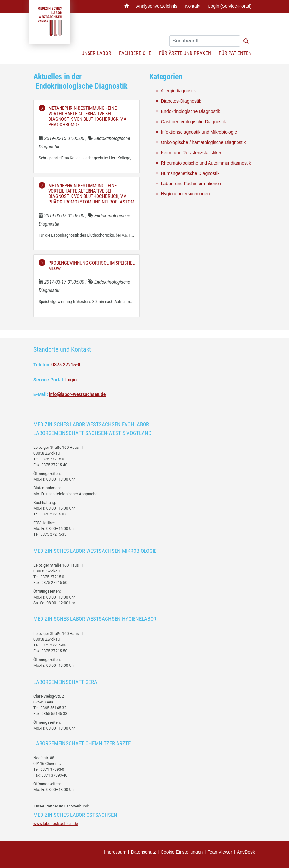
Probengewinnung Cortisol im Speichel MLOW (91, 266)
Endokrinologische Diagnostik (188, 111)
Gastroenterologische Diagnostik (191, 122)
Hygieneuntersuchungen (183, 194)
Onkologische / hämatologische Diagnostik (201, 142)
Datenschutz (144, 852)
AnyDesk (246, 852)
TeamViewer (220, 852)
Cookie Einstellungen (182, 852)
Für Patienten (235, 53)
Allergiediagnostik (176, 91)
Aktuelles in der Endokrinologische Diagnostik (80, 81)
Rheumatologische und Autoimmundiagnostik (203, 163)
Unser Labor (96, 53)
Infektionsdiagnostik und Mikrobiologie (196, 132)
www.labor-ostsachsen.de (56, 824)
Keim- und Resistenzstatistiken (189, 153)
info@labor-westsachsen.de (77, 394)
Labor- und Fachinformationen (188, 184)
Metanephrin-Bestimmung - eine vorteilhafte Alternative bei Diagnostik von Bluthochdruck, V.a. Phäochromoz (88, 116)
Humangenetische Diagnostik (188, 173)
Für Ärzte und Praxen (185, 53)
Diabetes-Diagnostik (178, 101)
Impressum (115, 852)
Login (71, 380)
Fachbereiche (135, 53)
